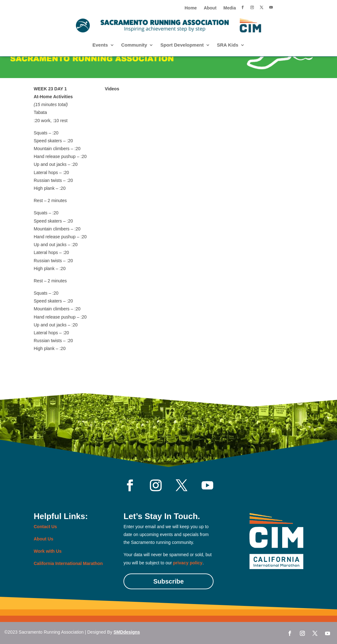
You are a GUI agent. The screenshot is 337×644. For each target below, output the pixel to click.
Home (191, 8)
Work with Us (48, 551)
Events (100, 45)
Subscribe (169, 581)
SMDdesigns (127, 632)
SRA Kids (228, 45)
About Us (43, 539)
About (210, 8)
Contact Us (45, 527)
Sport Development (182, 45)
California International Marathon (68, 563)
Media (230, 8)
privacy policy (188, 563)
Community (134, 45)
